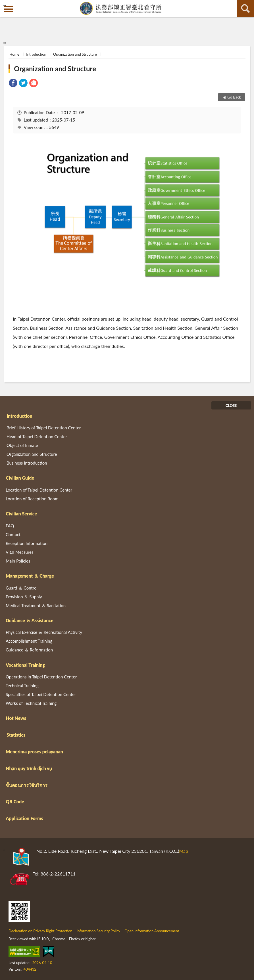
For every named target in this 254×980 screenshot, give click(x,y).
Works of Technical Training (31, 703)
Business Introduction (27, 463)
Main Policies (18, 561)
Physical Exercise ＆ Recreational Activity (44, 632)
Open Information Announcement (152, 931)
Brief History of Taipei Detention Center (44, 428)
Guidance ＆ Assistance (29, 620)
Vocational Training (25, 665)
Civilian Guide (20, 478)
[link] (13, 84)
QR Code (15, 802)
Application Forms (24, 818)
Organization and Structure (75, 54)
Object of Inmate (22, 445)
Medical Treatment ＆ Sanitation (36, 605)
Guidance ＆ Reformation (29, 650)
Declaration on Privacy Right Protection (40, 931)
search (245, 9)
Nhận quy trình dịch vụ (29, 768)
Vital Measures (19, 552)
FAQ (10, 526)
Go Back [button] (234, 97)
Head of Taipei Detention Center (37, 436)
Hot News (16, 718)
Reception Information (27, 543)
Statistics (16, 735)
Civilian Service (21, 514)
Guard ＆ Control (22, 588)
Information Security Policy (99, 931)
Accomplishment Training (29, 641)
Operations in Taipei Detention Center (41, 677)
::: (5, 4)
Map (184, 851)
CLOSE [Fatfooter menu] (231, 406)
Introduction (36, 54)
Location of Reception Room (32, 499)
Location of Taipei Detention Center (39, 490)
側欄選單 (9, 9)
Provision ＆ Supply (24, 597)
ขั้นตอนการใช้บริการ (27, 785)
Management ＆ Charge (30, 576)
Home (14, 54)
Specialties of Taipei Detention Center (41, 694)
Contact (13, 534)
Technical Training (22, 686)
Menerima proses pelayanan (34, 752)
